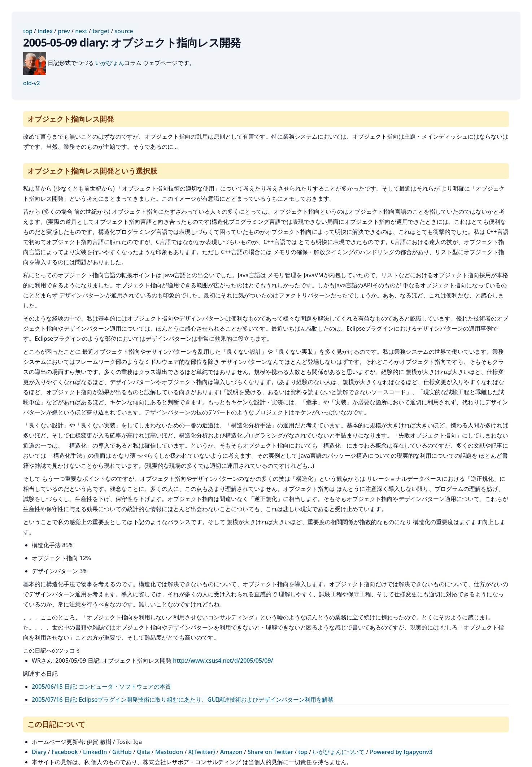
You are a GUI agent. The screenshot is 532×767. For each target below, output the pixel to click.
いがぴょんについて (339, 752)
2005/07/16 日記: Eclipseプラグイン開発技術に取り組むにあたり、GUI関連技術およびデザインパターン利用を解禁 (183, 700)
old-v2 (32, 83)
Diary (39, 752)
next (81, 31)
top (28, 31)
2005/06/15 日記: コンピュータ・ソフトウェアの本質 (101, 687)
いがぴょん (110, 63)
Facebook (65, 752)
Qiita (143, 752)
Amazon (231, 752)
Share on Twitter (270, 752)
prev (64, 31)
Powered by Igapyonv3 (401, 752)
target (101, 31)
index (45, 31)
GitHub (122, 752)
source (124, 31)
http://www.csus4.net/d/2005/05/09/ (223, 661)
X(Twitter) (202, 752)
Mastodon (169, 752)
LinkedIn (95, 752)
